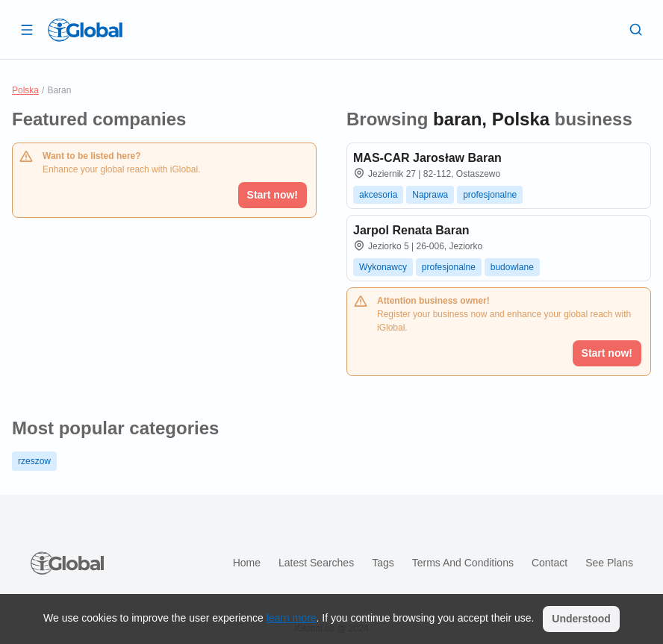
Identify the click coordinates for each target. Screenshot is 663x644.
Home (247, 563)
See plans (609, 563)
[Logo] (85, 30)
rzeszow (34, 461)
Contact (550, 563)
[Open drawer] (27, 29)
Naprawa (430, 195)
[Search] (636, 29)
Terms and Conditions (463, 563)
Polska (25, 90)
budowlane (512, 267)
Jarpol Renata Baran (411, 230)
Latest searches (316, 563)
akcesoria (378, 195)
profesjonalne (490, 195)
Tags (383, 563)
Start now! (273, 195)
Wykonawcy (383, 267)
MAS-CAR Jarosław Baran (427, 158)
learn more (292, 618)
